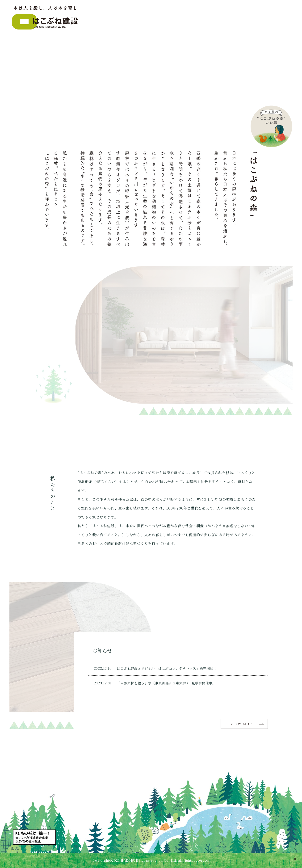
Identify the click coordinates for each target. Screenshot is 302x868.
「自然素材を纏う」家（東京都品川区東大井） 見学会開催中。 (166, 683)
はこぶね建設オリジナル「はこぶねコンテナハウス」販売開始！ (167, 668)
